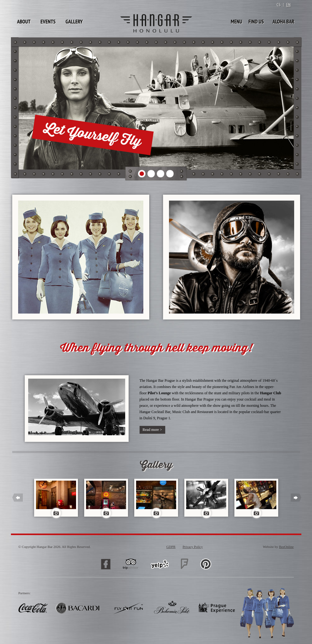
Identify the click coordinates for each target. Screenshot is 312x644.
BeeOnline (286, 547)
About (24, 22)
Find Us (256, 22)
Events (48, 22)
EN (289, 5)
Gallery (74, 22)
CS (279, 5)
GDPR (171, 547)
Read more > (152, 430)
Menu (236, 22)
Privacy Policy (193, 547)
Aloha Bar (284, 22)
